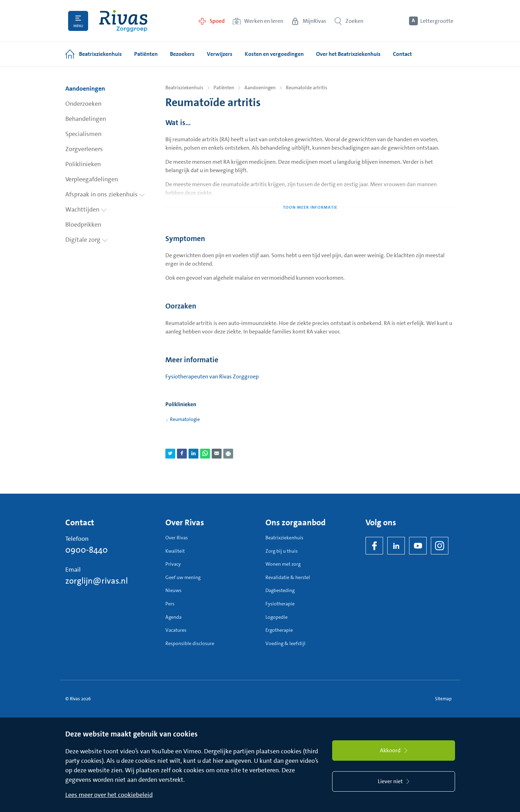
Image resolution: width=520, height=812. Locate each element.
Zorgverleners (84, 149)
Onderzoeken (83, 104)
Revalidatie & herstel (288, 577)
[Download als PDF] (228, 454)
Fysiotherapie (280, 604)
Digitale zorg (87, 240)
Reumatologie (185, 419)
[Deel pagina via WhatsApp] (205, 454)
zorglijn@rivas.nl (97, 581)
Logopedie (277, 617)
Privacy (173, 564)
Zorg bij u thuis (282, 551)
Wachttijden (86, 209)
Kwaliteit (175, 551)
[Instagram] (440, 546)
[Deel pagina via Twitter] (170, 454)
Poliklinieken (83, 164)
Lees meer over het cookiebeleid (109, 795)
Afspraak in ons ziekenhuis (105, 194)
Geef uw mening (183, 577)
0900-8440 (87, 550)
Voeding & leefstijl (285, 643)
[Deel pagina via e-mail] (217, 454)
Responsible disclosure (190, 643)
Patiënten (224, 87)
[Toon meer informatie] (310, 193)
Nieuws (173, 590)
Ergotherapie (279, 630)
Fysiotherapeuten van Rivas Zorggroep (212, 376)
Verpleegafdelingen (92, 179)
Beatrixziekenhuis (184, 87)
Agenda (173, 617)
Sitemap (443, 699)
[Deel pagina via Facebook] (182, 454)
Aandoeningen (85, 89)
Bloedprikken (83, 225)
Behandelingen (86, 119)
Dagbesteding (280, 590)
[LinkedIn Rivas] (396, 546)
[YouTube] (418, 546)
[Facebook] (374, 546)
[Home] (123, 21)
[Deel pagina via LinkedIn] (193, 454)
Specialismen (83, 134)
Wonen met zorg (283, 564)
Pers (170, 604)
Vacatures (176, 630)
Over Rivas (177, 538)
